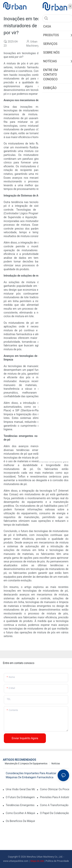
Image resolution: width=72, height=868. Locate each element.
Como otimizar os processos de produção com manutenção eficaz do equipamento (55, 789)
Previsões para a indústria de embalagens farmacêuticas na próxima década (55, 797)
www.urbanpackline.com (16, 861)
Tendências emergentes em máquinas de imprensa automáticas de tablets (20, 805)
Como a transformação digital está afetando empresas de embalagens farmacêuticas (55, 805)
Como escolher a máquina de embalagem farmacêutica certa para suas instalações (20, 813)
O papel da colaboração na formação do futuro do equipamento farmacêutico (55, 813)
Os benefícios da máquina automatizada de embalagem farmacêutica (20, 821)
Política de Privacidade (57, 861)
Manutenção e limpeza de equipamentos (26, 764)
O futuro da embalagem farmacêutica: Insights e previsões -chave (20, 797)
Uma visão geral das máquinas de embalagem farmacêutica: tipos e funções (20, 789)
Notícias (56, 764)
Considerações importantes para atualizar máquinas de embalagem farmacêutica (31, 775)
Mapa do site (37, 861)
